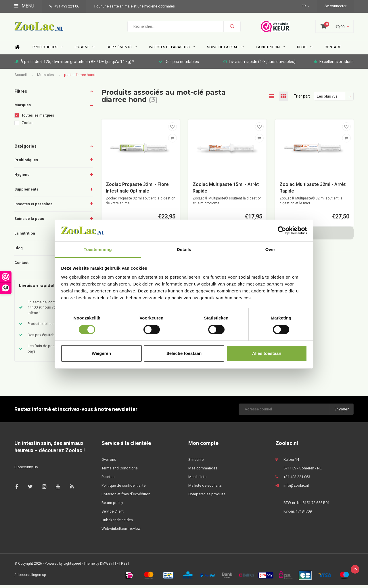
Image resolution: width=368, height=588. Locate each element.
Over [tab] (270, 249)
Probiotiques (47, 50)
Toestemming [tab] (98, 249)
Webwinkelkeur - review (121, 532)
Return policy (112, 506)
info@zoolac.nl (296, 489)
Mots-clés (45, 78)
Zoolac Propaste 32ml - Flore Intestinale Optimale (137, 191)
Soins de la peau (225, 50)
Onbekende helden (117, 523)
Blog (305, 50)
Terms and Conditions (120, 471)
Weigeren (101, 354)
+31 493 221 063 (297, 480)
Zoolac (27, 126)
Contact (333, 50)
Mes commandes (203, 471)
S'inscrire (196, 463)
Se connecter (336, 6)
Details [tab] (184, 249)
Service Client (113, 514)
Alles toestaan (267, 354)
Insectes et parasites (172, 50)
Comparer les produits (207, 497)
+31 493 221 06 (64, 6)
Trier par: (302, 99)
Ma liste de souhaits (205, 489)
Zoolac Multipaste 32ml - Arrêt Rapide (313, 191)
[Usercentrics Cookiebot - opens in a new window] (282, 230)
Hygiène (85, 50)
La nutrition (270, 50)
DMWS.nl (107, 567)
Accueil (21, 78)
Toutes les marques (38, 118)
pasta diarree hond (80, 78)
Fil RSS (122, 567)
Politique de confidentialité (123, 489)
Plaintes (108, 480)
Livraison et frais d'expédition (126, 497)
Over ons (109, 463)
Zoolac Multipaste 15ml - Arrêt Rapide (226, 191)
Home (17, 51)
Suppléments (122, 50)
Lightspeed (72, 567)
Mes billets (197, 480)
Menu (24, 6)
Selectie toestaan (184, 354)
